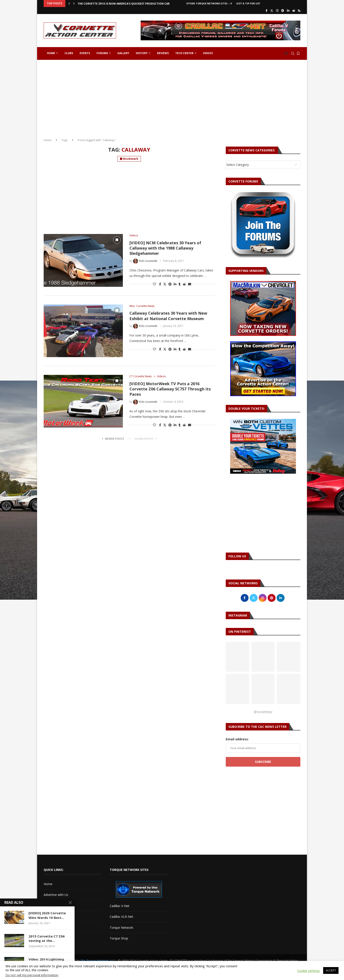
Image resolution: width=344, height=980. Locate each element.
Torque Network (121, 928)
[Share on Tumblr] (180, 284)
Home (51, 53)
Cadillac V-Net (120, 906)
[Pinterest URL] (237, 657)
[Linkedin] (288, 11)
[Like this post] (154, 284)
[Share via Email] (190, 284)
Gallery (123, 53)
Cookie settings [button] (309, 971)
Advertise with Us (56, 895)
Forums (102, 53)
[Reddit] (294, 11)
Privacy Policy (53, 938)
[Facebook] (267, 11)
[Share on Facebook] (160, 284)
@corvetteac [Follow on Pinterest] (263, 712)
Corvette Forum (55, 916)
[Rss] (299, 11)
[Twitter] (272, 11)
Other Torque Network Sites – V (209, 3)
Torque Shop (119, 938)
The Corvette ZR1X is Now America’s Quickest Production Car (124, 4)
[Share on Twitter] (165, 284)
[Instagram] (277, 11)
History (142, 53)
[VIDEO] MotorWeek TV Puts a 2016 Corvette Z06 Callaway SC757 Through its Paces (170, 389)
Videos (208, 53)
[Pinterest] (283, 11)
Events (85, 53)
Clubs (69, 53)
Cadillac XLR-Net (121, 917)
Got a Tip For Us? (248, 3)
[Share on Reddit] (184, 284)
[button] (69, 4)
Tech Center (184, 53)
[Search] (293, 53)
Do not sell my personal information (32, 975)
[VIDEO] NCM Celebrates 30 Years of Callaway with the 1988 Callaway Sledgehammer (165, 248)
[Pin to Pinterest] (170, 284)
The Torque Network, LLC (97, 961)
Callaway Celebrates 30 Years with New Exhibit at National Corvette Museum (168, 316)
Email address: (237, 739)
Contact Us (52, 905)
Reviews (163, 53)
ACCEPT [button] (331, 970)
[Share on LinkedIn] (175, 284)
